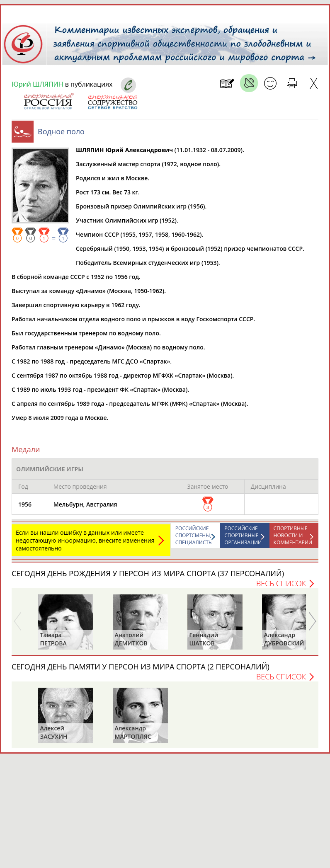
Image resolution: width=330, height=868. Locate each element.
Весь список (281, 583)
